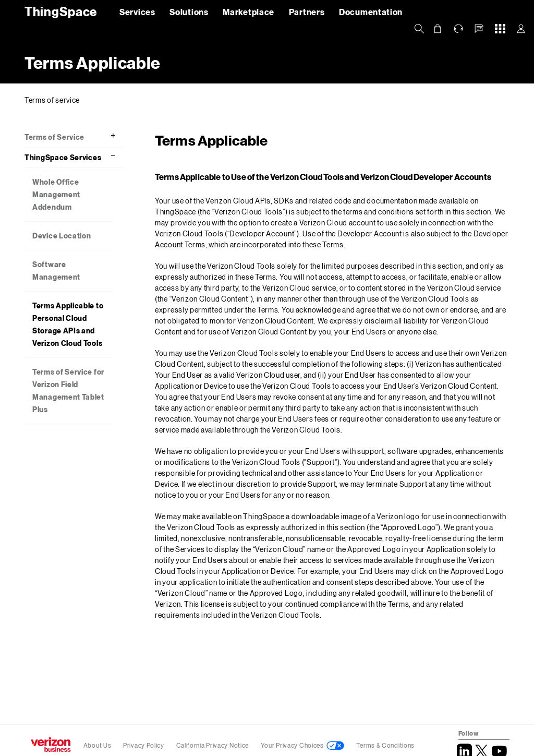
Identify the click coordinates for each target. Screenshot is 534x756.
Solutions (189, 12)
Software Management (56, 271)
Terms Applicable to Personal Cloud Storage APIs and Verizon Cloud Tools (68, 324)
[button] (479, 29)
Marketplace (248, 12)
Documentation (371, 12)
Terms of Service (54, 137)
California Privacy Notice (213, 745)
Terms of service (52, 100)
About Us (98, 745)
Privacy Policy (144, 745)
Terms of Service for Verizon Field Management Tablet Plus (68, 391)
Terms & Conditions (385, 745)
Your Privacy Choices (292, 745)
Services (137, 12)
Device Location (62, 236)
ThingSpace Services (63, 157)
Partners (307, 12)
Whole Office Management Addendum (56, 194)
